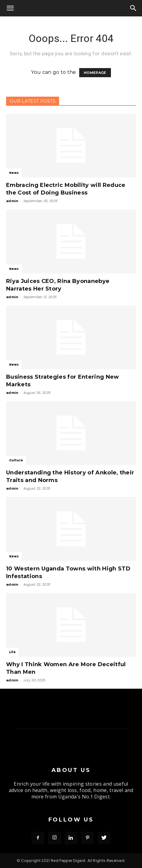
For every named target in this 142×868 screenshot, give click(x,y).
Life (12, 652)
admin (12, 201)
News (14, 173)
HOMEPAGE (95, 73)
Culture (16, 460)
